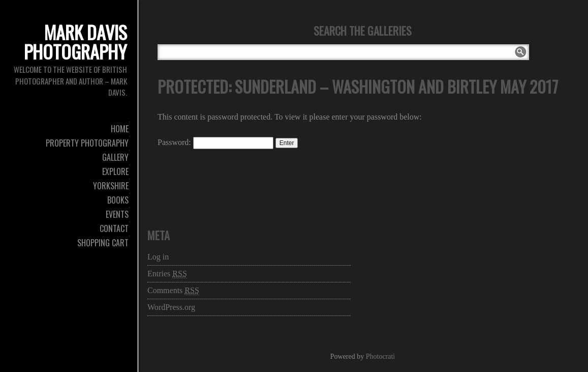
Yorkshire (111, 186)
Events (117, 214)
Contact (114, 228)
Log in (158, 257)
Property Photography (87, 143)
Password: (215, 142)
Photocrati (381, 356)
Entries (167, 274)
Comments (173, 291)
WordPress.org (171, 307)
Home (120, 129)
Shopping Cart (103, 243)
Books (118, 200)
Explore (115, 171)
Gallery (115, 157)
